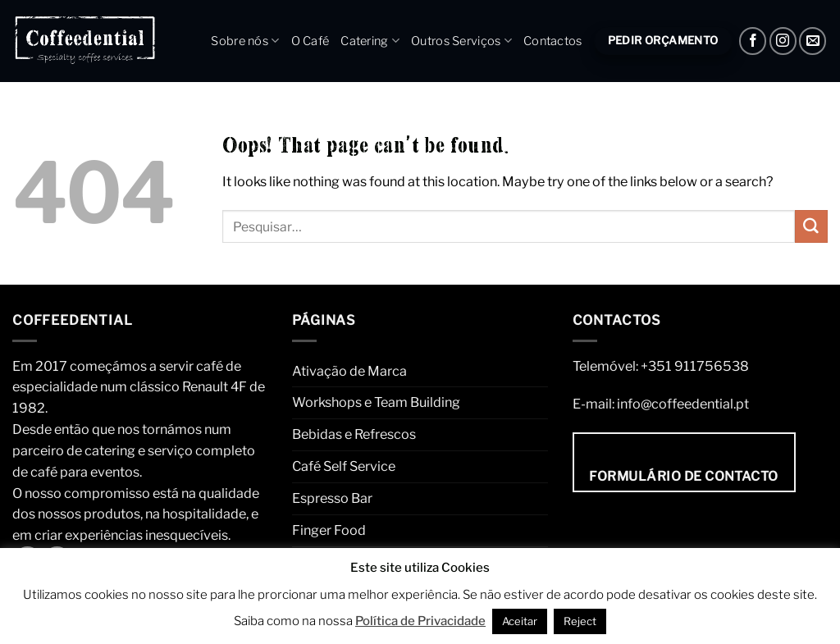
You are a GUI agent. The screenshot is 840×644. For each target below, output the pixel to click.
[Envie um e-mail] (813, 41)
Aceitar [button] (520, 621)
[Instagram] (783, 41)
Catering (370, 41)
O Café (310, 41)
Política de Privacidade (420, 621)
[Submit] (811, 226)
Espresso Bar (332, 498)
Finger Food (329, 530)
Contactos (553, 41)
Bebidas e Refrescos (354, 434)
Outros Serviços (461, 41)
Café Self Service (344, 466)
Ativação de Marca (349, 371)
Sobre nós (245, 41)
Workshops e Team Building (376, 402)
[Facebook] (753, 41)
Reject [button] (580, 621)
